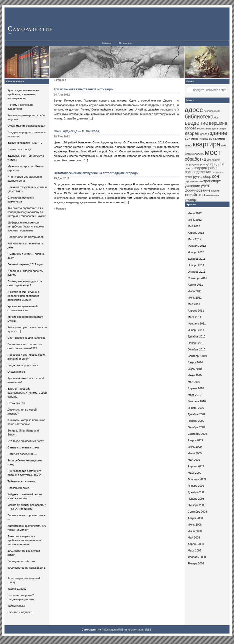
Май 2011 (194, 304)
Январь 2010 (196, 408)
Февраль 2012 (197, 246)
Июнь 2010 (195, 375)
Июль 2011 (195, 291)
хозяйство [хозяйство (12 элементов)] (195, 195)
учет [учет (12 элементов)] (205, 186)
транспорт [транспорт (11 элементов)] (212, 181)
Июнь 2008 (195, 531)
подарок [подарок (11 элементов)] (201, 168)
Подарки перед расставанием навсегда (26, 134)
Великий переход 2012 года (25, 264)
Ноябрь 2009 (196, 421)
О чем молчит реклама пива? (26, 126)
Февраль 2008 (197, 557)
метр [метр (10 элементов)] (188, 154)
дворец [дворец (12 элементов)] (192, 133)
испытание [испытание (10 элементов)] (205, 139)
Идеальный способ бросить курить (25, 273)
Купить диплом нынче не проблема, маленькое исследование (23, 94)
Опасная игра (16, 372)
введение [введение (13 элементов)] (196, 123)
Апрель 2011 (196, 311)
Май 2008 (194, 537)
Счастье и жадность (20, 612)
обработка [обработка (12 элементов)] (195, 159)
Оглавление (126, 43)
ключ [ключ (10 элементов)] (224, 145)
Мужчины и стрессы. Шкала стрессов (25, 168)
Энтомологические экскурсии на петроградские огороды (96, 173)
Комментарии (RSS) (140, 630)
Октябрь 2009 (196, 427)
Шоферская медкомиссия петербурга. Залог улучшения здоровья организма (26, 226)
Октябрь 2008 (196, 505)
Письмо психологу (19, 149)
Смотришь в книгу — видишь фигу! (26, 256)
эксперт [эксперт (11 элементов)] (191, 200)
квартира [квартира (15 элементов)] (206, 144)
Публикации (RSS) (113, 630)
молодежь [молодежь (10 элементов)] (198, 154)
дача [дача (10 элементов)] (215, 128)
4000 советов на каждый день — (26, 570)
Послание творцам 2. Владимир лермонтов (21, 597)
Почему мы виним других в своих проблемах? (25, 283)
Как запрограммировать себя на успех (26, 117)
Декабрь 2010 (196, 336)
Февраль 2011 (197, 323)
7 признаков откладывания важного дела (25, 179)
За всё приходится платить (25, 143)
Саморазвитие (30, 29)
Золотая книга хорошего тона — (26, 517)
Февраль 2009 (197, 479)
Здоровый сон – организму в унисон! (26, 158)
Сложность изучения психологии (21, 200)
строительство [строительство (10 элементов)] (194, 181)
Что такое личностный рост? (26, 441)
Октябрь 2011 (196, 272)
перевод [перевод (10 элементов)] (202, 164)
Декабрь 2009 (196, 414)
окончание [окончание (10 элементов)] (213, 160)
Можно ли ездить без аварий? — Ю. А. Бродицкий (27, 507)
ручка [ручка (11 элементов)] (198, 177)
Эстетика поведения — (22, 454)
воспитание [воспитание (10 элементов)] (204, 128)
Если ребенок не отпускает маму (25, 462)
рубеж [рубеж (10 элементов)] (188, 177)
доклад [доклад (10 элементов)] (205, 134)
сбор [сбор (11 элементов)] (207, 177)
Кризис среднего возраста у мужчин (25, 319)
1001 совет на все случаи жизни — (24, 553)
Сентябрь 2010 (197, 356)
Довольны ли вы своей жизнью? (22, 412)
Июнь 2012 (195, 220)
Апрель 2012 (196, 233)
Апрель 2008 (196, 544)
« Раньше (60, 80)
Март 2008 (194, 550)
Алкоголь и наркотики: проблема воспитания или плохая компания (24, 540)
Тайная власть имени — (23, 481)
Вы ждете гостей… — (21, 561)
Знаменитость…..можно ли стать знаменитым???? (25, 346)
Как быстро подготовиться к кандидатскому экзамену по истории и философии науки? (26, 212)
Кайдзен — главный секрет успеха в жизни (25, 496)
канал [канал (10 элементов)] (188, 145)
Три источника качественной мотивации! (26, 380)
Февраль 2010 (197, 401)
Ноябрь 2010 (196, 343)
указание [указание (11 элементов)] (192, 186)
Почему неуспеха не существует (20, 107)
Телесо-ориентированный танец (24, 580)
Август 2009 (195, 440)
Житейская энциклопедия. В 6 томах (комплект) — (27, 528)
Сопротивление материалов (25, 237)
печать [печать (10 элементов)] (189, 168)
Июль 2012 (195, 213)
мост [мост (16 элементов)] (213, 152)
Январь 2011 (196, 330)
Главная (106, 43)
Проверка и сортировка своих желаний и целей (26, 357)
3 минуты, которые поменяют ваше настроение (26, 422)
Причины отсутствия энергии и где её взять (27, 189)
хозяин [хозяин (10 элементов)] (215, 191)
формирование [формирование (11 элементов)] (198, 190)
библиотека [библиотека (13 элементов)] (199, 117)
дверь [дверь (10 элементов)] (222, 128)
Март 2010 (194, 395)
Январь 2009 (196, 486)
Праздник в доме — (20, 488)
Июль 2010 (195, 369)
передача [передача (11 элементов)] (216, 164)
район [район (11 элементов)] (213, 168)
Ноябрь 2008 (196, 499)
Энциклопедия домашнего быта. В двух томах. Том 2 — (26, 473)
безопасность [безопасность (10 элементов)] (212, 111)
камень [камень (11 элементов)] (219, 138)
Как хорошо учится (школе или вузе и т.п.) (27, 329)
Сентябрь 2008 (197, 512)
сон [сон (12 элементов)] (215, 176)
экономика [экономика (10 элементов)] (212, 195)
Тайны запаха (16, 606)
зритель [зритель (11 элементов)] (191, 138)
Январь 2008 (196, 563)
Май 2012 (194, 226)
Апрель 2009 (196, 466)
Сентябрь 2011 (197, 278)
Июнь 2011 (195, 298)
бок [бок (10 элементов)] (216, 117)
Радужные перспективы (23, 365)
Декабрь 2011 (196, 259)
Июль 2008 (195, 525)
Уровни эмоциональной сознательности (22, 308)
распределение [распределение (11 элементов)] (198, 172)
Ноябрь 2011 (196, 265)
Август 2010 (195, 362)
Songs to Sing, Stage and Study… (23, 432)
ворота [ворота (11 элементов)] (190, 128)
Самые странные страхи (23, 447)
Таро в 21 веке (17, 589)
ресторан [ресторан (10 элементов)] (217, 172)
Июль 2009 (195, 447)
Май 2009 (194, 460)
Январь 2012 (196, 252)
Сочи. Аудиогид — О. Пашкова (76, 131)
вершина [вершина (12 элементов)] (218, 123)
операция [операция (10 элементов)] (191, 164)
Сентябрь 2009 (197, 434)
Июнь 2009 (195, 453)
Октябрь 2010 (196, 349)
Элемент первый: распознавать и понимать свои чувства (27, 393)
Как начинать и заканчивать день (25, 245)
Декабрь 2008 (196, 492)
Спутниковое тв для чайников (26, 338)
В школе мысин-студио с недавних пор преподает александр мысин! (23, 296)
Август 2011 (195, 285)
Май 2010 (194, 382)
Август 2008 (195, 518)
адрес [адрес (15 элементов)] (194, 110)
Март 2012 (194, 239)
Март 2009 (194, 473)
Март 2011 (194, 317)
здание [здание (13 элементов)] (218, 133)
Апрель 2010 (196, 388)
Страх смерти (16, 403)
